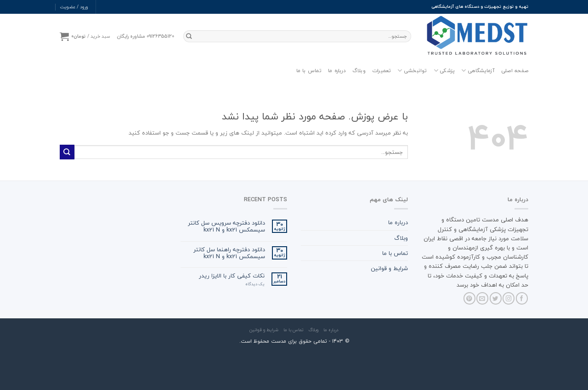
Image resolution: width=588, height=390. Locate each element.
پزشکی (444, 71)
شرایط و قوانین (389, 268)
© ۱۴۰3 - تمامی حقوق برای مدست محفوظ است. (294, 341)
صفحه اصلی (515, 71)
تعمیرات (382, 71)
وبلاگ (359, 71)
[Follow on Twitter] (496, 298)
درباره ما (337, 71)
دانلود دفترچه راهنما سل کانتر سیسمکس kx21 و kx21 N (229, 253)
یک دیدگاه (255, 285)
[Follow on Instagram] (509, 298)
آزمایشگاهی (478, 71)
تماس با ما (309, 71)
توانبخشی (412, 71)
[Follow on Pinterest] (469, 298)
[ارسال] (189, 37)
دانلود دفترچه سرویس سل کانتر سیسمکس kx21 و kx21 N (226, 226)
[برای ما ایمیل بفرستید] (482, 298)
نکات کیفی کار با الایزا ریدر (232, 276)
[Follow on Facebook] (522, 298)
